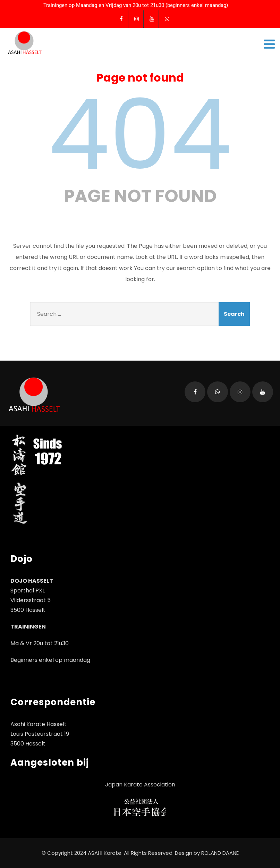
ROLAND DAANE (220, 853)
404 (140, 135)
